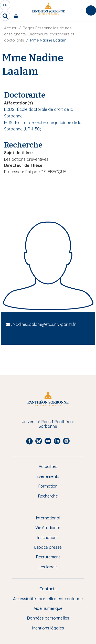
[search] (5, 16)
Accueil (10, 28)
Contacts (48, 589)
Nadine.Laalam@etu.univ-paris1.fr (44, 324)
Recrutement (48, 557)
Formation (48, 486)
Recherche (48, 496)
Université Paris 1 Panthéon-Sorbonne (48, 424)
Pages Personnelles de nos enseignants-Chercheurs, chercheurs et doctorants (39, 34)
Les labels (48, 567)
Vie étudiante (48, 528)
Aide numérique (48, 608)
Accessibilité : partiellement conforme (48, 599)
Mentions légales (48, 628)
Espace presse (48, 547)
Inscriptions (48, 538)
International (48, 518)
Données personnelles (48, 618)
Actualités (48, 466)
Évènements (48, 476)
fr (5, 6)
